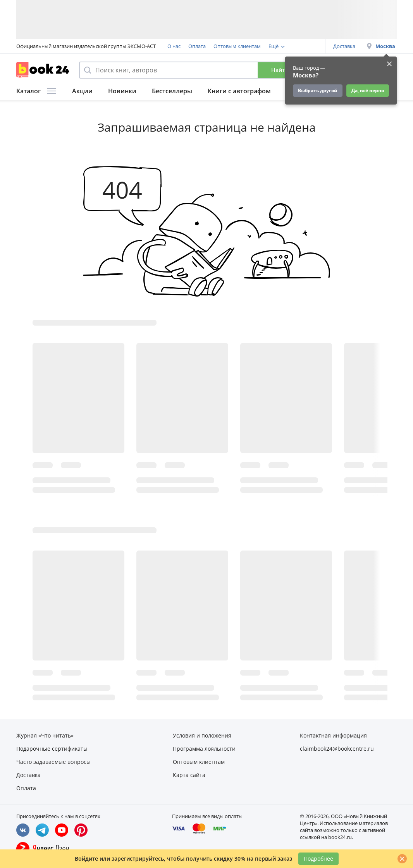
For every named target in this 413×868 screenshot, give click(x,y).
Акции (82, 91)
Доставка (344, 46)
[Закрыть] (402, 859)
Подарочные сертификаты (52, 749)
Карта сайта (189, 775)
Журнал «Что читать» (45, 735)
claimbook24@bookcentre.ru (337, 749)
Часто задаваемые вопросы (53, 762)
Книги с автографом (239, 91)
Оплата (197, 46)
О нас (174, 46)
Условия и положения (202, 735)
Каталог (36, 91)
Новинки (122, 91)
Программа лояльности (204, 749)
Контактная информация (333, 735)
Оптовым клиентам (237, 46)
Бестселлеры (172, 91)
